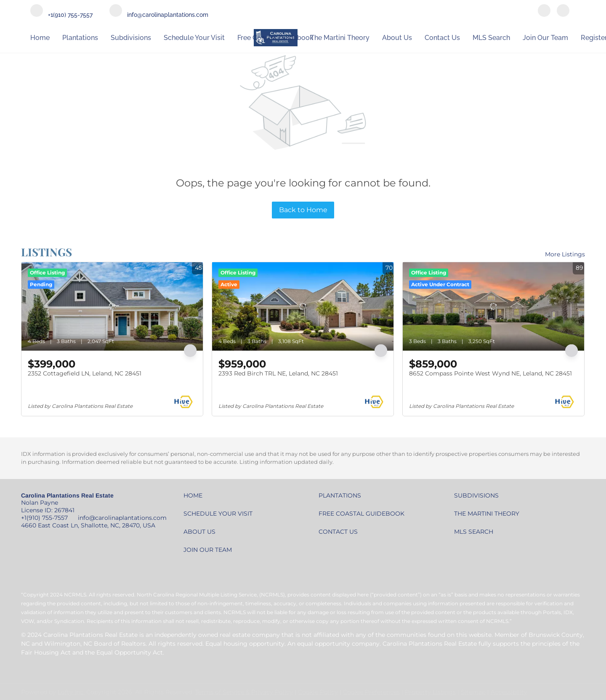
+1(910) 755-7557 (44, 518)
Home (40, 38)
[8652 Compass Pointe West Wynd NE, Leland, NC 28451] (493, 306)
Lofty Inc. (71, 692)
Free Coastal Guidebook (275, 38)
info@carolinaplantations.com (122, 518)
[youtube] (563, 11)
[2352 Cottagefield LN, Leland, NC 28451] (112, 306)
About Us (397, 38)
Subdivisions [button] (131, 38)
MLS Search (491, 38)
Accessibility (509, 692)
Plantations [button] (80, 38)
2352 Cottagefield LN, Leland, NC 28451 (85, 373)
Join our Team (545, 38)
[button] (195, 498)
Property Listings (430, 692)
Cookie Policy (318, 692)
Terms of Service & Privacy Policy (244, 692)
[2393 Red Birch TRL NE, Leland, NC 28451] (303, 306)
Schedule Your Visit (194, 38)
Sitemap (473, 692)
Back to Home (303, 210)
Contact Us (442, 38)
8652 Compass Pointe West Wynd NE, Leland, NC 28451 (490, 373)
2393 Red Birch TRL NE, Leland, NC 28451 (278, 373)
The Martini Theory (340, 38)
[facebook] (544, 11)
